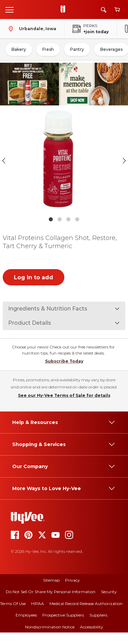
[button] (64, 160)
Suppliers (98, 615)
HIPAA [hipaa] (38, 603)
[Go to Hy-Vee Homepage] (65, 9)
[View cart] (117, 10)
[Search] (104, 10)
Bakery (19, 49)
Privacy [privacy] (72, 580)
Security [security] (109, 592)
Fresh (48, 49)
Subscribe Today (64, 361)
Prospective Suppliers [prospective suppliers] (63, 615)
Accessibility (92, 627)
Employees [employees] (26, 615)
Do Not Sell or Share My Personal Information (51, 592)
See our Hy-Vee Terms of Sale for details (64, 395)
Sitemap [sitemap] (51, 580)
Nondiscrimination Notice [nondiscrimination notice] (50, 627)
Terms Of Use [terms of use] (13, 603)
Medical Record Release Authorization (86, 603)
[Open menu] (9, 9)
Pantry (77, 49)
